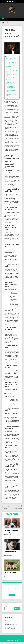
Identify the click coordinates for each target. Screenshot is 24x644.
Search (6, 606)
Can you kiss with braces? (13, 93)
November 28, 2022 (8, 576)
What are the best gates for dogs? (11, 625)
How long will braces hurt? (13, 70)
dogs (13, 40)
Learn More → (12, 595)
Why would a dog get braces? (13, 61)
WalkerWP (17, 640)
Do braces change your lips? (13, 84)
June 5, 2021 (9, 40)
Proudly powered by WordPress (12, 639)
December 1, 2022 (8, 534)
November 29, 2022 (8, 555)
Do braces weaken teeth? (13, 82)
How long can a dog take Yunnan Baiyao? (10, 552)
